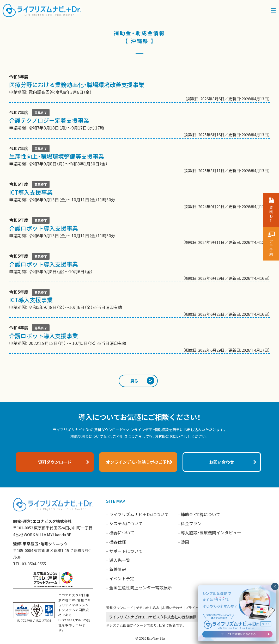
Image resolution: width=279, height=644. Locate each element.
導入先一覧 (120, 560)
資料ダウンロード (120, 608)
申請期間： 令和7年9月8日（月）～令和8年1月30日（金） (139, 160)
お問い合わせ (172, 608)
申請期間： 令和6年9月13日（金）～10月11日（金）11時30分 (139, 231)
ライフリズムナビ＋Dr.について (139, 514)
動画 (185, 542)
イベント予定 (122, 578)
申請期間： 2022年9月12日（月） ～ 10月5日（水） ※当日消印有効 (139, 339)
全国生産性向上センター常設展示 (141, 587)
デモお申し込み (148, 608)
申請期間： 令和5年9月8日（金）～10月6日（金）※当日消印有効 (139, 303)
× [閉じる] (275, 586)
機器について (122, 532)
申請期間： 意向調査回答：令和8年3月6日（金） (139, 88)
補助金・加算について (201, 514)
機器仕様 (118, 542)
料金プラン (191, 523)
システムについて (126, 523)
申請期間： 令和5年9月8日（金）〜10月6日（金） (139, 267)
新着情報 (118, 569)
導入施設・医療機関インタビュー (211, 532)
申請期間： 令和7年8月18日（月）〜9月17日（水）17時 (139, 124)
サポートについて (126, 551)
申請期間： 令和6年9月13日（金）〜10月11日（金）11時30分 (139, 195)
